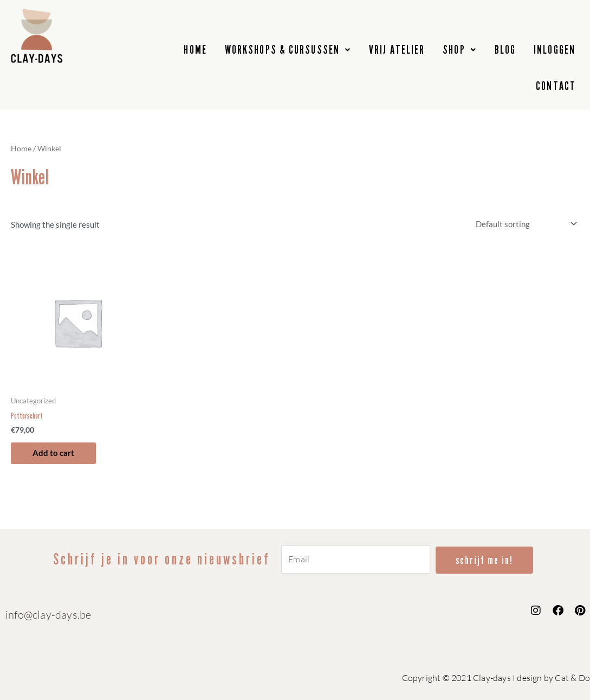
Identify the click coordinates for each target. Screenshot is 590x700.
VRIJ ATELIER (397, 50)
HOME (195, 50)
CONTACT (556, 86)
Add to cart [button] (53, 453)
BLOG (505, 50)
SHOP (460, 50)
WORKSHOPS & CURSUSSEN (288, 50)
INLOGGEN (555, 50)
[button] (288, 50)
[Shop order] (524, 224)
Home (21, 148)
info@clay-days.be (48, 615)
